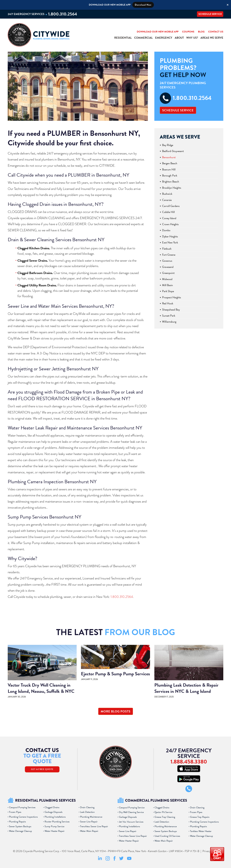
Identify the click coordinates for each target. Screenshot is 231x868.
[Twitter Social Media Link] (121, 859)
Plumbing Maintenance (91, 817)
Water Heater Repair (55, 831)
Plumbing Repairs (17, 822)
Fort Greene (169, 255)
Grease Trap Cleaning (165, 817)
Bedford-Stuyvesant (173, 151)
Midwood (167, 279)
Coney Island (169, 218)
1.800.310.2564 (63, 14)
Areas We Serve (212, 38)
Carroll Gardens (171, 206)
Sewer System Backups (20, 826)
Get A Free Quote (42, 769)
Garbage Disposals (54, 812)
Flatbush (167, 249)
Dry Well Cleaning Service (131, 812)
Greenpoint (168, 273)
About (179, 38)
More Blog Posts (116, 711)
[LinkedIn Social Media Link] (100, 860)
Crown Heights (170, 224)
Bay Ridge (168, 145)
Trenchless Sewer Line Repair (94, 826)
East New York (170, 242)
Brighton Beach (171, 181)
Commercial (143, 38)
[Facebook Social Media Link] (114, 860)
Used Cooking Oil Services (167, 836)
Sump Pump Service (54, 826)
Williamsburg (169, 322)
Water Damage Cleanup (20, 831)
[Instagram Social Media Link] (108, 860)
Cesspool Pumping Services (22, 807)
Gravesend (168, 267)
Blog (201, 32)
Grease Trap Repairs (200, 817)
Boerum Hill (169, 169)
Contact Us (216, 32)
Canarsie (167, 200)
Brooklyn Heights (172, 188)
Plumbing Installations (55, 817)
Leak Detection (87, 812)
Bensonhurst (169, 157)
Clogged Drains (52, 807)
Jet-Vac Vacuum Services (131, 822)
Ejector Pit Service (163, 812)
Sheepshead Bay (171, 310)
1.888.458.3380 (189, 762)
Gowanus (167, 261)
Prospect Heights (171, 297)
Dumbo (166, 230)
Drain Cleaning (87, 807)
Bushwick (167, 194)
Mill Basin (167, 285)
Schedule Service (210, 14)
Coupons (188, 32)
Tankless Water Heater (201, 831)
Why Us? (192, 38)
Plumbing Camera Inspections (23, 817)
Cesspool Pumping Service (132, 808)
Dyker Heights (170, 236)
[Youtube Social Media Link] (129, 859)
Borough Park (170, 175)
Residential (123, 38)
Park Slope (168, 291)
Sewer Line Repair (89, 822)
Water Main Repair (89, 831)
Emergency (164, 38)
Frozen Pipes (15, 812)
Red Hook (168, 303)
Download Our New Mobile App (158, 32)
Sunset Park (169, 316)
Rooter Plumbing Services (57, 822)
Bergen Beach (170, 163)
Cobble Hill (168, 212)
